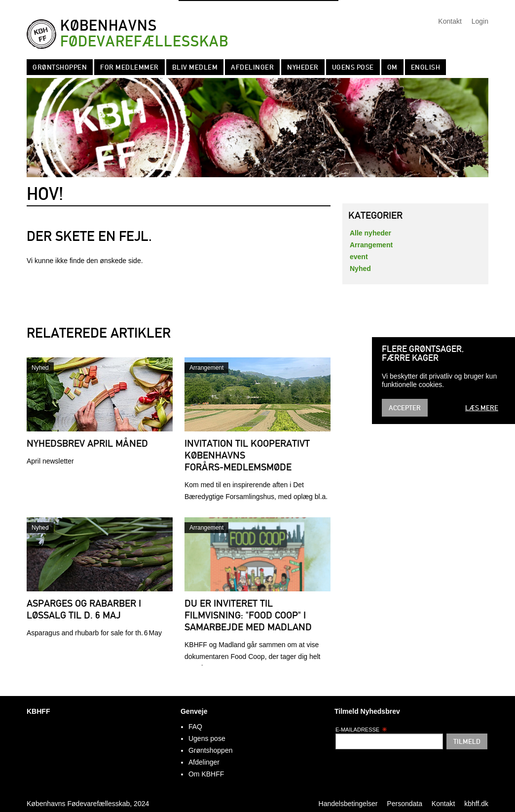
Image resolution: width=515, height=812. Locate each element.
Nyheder (303, 67)
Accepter (405, 408)
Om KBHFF (206, 774)
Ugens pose (353, 67)
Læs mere (482, 408)
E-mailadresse (361, 730)
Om (392, 67)
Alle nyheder (370, 233)
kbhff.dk (476, 804)
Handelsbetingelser (348, 804)
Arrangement (206, 368)
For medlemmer (129, 67)
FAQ (195, 727)
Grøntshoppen (60, 67)
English (426, 67)
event (359, 257)
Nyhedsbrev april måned (87, 443)
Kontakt (450, 21)
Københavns (144, 34)
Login (480, 21)
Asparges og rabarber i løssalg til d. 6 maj (84, 609)
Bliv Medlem (195, 67)
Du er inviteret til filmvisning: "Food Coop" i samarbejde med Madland (248, 615)
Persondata (405, 804)
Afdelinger (252, 67)
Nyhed (40, 368)
